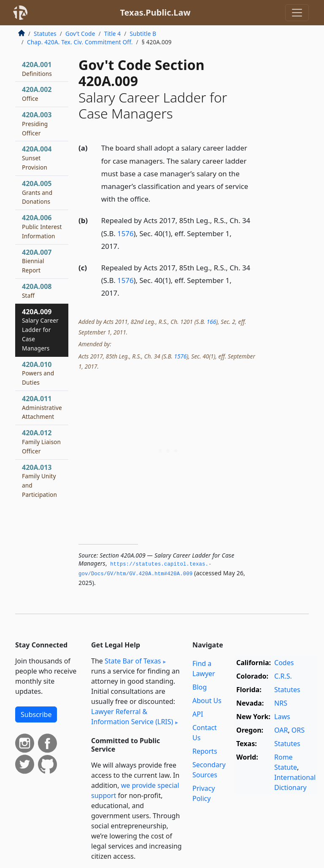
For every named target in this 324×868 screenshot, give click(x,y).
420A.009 (40, 330)
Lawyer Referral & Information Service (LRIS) (132, 717)
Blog (200, 687)
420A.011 (42, 407)
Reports (205, 751)
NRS (281, 703)
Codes (284, 663)
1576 (125, 233)
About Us (207, 701)
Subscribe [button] (36, 714)
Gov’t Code (80, 34)
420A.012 (41, 442)
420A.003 (37, 124)
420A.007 (37, 261)
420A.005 (37, 192)
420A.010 (38, 373)
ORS (298, 730)
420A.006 (42, 226)
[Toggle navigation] (297, 13)
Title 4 (113, 34)
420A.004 (37, 158)
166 (211, 322)
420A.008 (37, 291)
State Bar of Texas (133, 661)
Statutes (45, 34)
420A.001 (37, 69)
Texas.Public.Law (155, 12)
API (198, 714)
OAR (281, 730)
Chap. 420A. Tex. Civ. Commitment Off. (80, 42)
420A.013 (39, 481)
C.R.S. (283, 676)
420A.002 (37, 94)
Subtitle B (143, 34)
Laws (282, 717)
